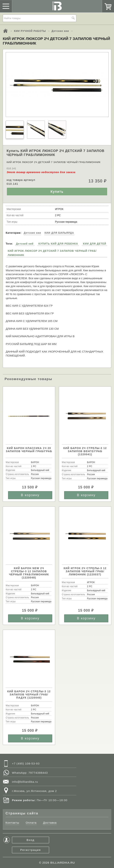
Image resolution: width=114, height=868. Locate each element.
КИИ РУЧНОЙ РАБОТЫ (30, 31)
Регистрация (31, 850)
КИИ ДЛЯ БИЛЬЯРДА (59, 233)
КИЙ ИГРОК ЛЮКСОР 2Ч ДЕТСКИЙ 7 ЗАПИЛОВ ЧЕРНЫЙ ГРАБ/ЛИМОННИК (52, 253)
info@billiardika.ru (25, 782)
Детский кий (25, 244)
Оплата (31, 823)
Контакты (12, 823)
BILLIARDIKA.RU (63, 863)
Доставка (50, 823)
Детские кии (60, 31)
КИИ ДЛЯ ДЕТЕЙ (95, 244)
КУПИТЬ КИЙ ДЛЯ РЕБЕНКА (58, 244)
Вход (31, 840)
